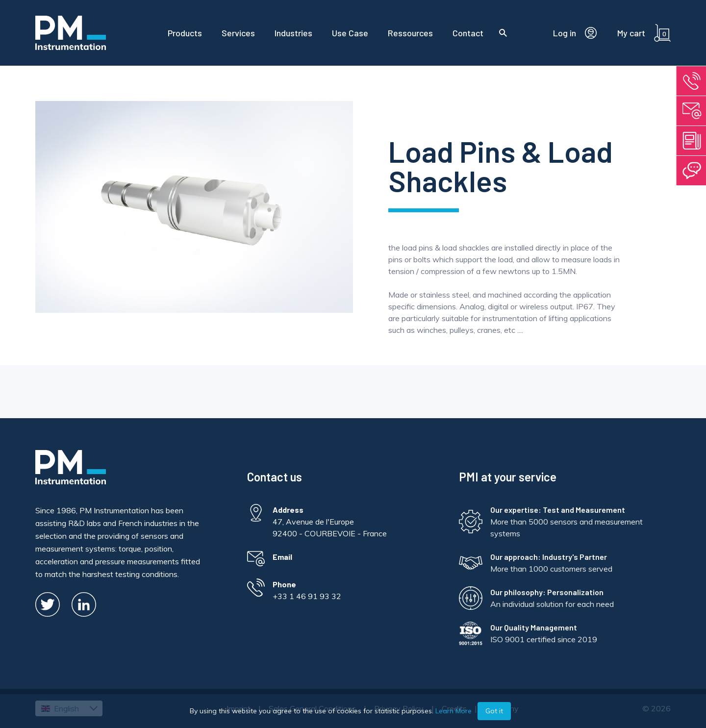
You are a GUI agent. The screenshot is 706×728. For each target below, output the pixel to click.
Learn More (454, 711)
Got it (494, 711)
